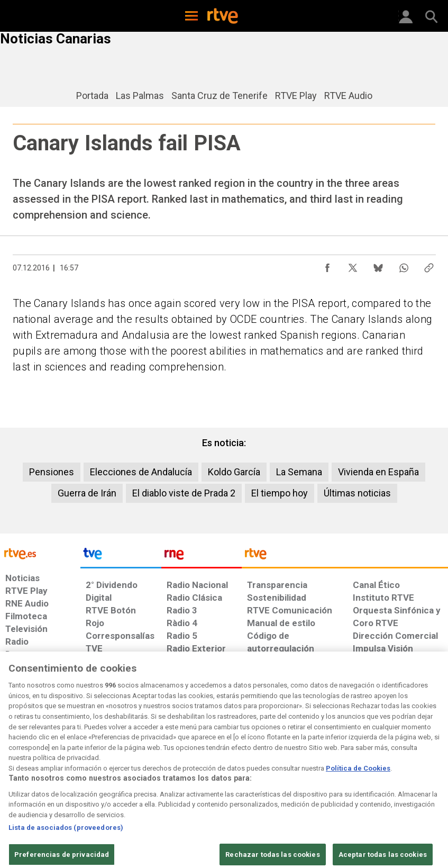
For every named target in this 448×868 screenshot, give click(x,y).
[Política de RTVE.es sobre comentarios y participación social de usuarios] (408, 781)
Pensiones (52, 472)
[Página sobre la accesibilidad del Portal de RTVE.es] (268, 776)
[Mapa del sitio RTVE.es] (312, 781)
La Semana (299, 472)
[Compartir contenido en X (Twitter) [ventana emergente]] (353, 265)
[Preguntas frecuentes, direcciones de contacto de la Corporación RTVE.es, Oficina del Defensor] (349, 776)
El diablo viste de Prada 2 (184, 493)
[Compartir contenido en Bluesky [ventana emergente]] (378, 265)
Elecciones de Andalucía (141, 472)
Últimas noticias (357, 493)
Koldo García (234, 472)
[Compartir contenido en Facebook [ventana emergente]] (327, 265)
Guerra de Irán (87, 493)
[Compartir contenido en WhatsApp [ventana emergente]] (404, 265)
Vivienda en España (378, 472)
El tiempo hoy (280, 493)
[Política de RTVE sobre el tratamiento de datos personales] (74, 781)
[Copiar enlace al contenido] (429, 265)
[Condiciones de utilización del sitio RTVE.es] (19, 781)
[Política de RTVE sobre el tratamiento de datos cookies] (141, 781)
